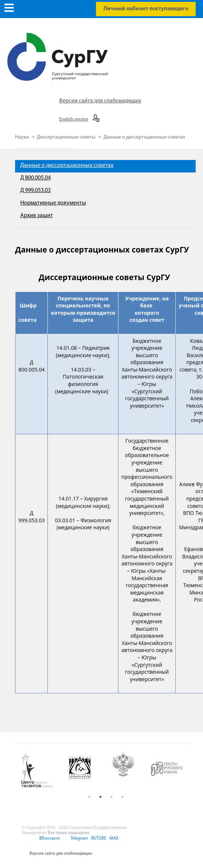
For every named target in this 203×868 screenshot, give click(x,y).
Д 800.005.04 (35, 178)
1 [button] (89, 797)
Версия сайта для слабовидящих (100, 101)
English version (74, 119)
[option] (41, 771)
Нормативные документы (53, 203)
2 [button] (100, 797)
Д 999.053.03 (35, 191)
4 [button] (122, 797)
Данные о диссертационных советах (144, 137)
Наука (22, 137)
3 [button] (111, 797)
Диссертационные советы (67, 137)
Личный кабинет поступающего (146, 9)
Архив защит (37, 216)
